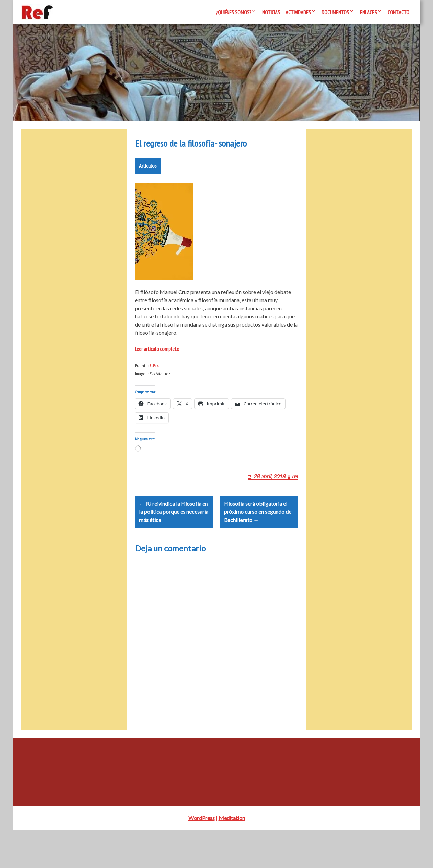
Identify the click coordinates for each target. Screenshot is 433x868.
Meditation (232, 856)
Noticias (271, 12)
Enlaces (368, 12)
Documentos (335, 12)
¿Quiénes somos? (234, 12)
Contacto (398, 12)
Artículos (148, 186)
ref (295, 504)
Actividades (298, 12)
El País (154, 386)
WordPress (202, 856)
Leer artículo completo (157, 369)
